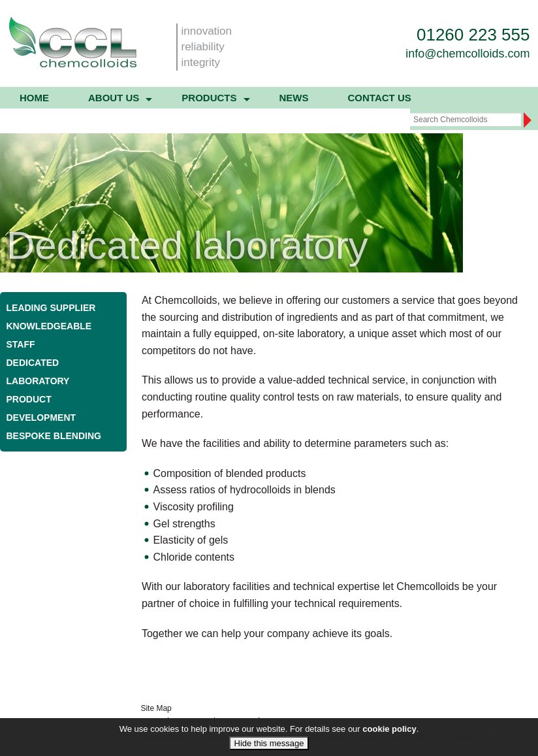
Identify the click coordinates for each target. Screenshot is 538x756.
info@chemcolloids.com (467, 54)
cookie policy (389, 738)
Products (209, 98)
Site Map (156, 708)
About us (114, 98)
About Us (191, 722)
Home (34, 98)
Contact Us (380, 98)
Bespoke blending (54, 436)
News (294, 98)
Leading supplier (51, 308)
